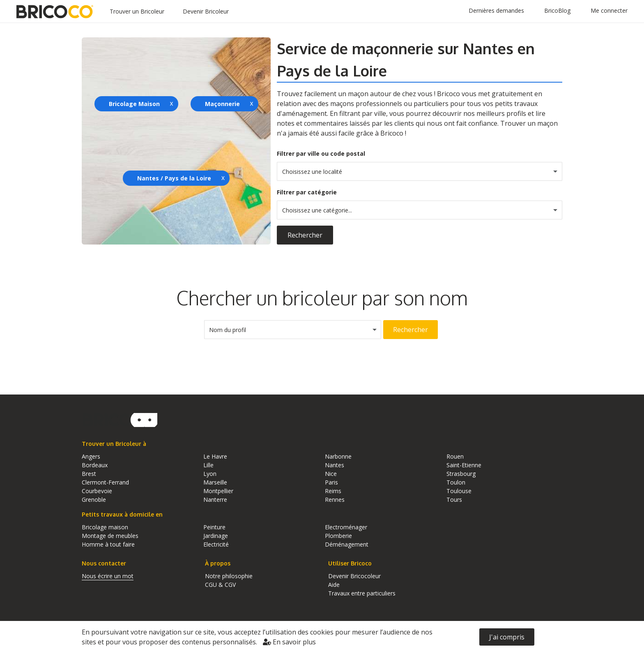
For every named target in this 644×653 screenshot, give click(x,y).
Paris (331, 482)
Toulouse (459, 491)
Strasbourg (461, 474)
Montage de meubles (110, 536)
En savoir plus (289, 642)
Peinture (214, 527)
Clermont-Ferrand (105, 482)
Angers (91, 456)
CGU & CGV (220, 585)
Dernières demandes (496, 10)
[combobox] (420, 171)
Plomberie (338, 536)
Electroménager (346, 527)
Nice (331, 474)
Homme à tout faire (108, 544)
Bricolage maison (105, 527)
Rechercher (305, 235)
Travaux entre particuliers (362, 593)
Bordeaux (95, 465)
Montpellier (218, 491)
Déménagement (347, 544)
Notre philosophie (229, 576)
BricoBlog (557, 10)
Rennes (335, 500)
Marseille (215, 482)
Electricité (216, 544)
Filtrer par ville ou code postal (321, 153)
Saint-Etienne (464, 465)
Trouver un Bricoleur (137, 11)
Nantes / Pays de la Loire (174, 178)
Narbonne (338, 456)
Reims (333, 491)
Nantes (335, 465)
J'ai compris (507, 637)
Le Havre (215, 456)
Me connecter (609, 10)
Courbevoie (97, 491)
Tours (454, 500)
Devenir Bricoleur (206, 11)
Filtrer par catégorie (307, 192)
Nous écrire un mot (108, 576)
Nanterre (215, 500)
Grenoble (94, 500)
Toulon (456, 482)
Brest (89, 474)
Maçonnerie (222, 104)
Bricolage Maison (134, 104)
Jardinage (216, 536)
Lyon (210, 474)
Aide (334, 585)
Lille (208, 465)
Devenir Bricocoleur (354, 576)
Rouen (455, 456)
